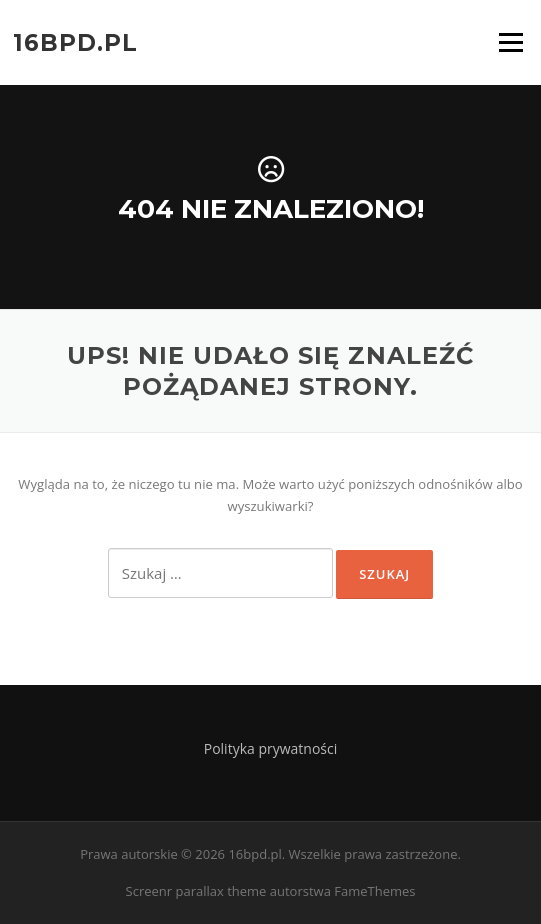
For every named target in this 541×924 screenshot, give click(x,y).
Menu (510, 42)
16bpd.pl (75, 42)
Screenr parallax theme (196, 891)
